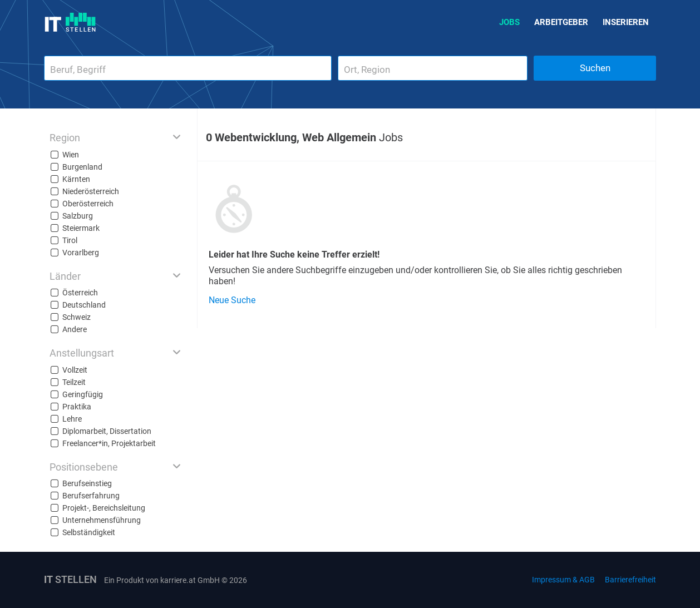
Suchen (595, 68)
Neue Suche (232, 300)
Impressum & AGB (563, 580)
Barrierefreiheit (630, 580)
